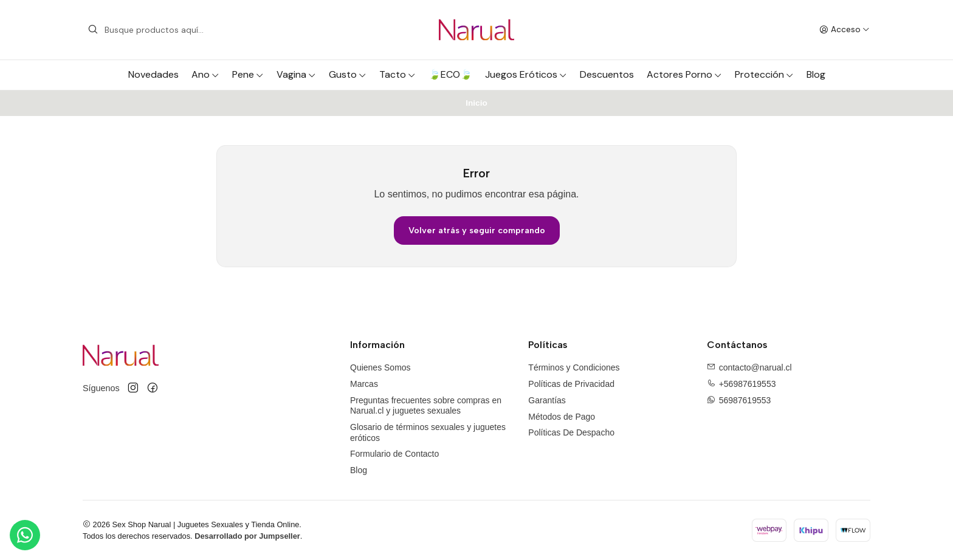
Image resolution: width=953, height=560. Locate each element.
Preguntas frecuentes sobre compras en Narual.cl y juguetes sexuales (426, 406)
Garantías (547, 400)
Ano (205, 74)
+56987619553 (748, 384)
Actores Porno (684, 74)
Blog (816, 74)
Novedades (153, 74)
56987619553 (745, 400)
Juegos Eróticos (526, 74)
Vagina (296, 74)
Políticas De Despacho (571, 432)
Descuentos (607, 74)
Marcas (364, 384)
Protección (764, 74)
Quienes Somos (380, 367)
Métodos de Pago (562, 417)
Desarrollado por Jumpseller (247, 536)
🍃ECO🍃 (450, 74)
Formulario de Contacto (394, 454)
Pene (248, 74)
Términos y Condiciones (574, 367)
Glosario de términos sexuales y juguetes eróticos (428, 432)
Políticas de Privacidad (571, 384)
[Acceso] (845, 30)
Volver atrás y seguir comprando (477, 230)
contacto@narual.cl (755, 367)
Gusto (348, 74)
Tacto (397, 74)
